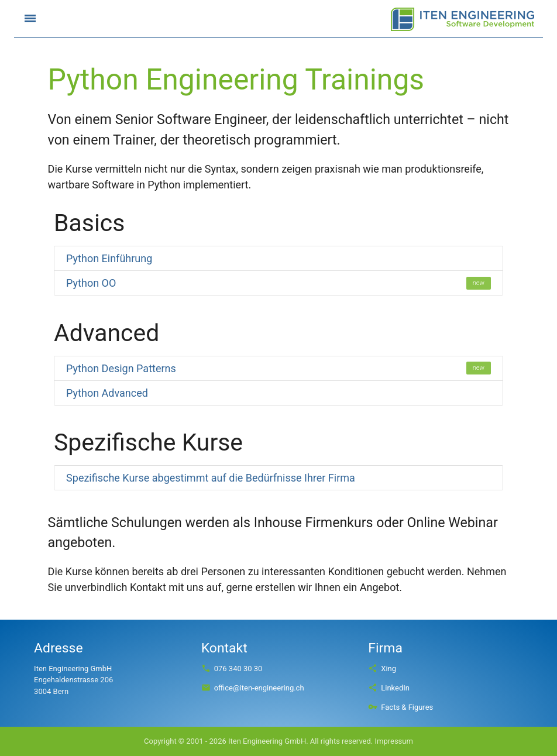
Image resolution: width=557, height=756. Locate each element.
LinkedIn (389, 688)
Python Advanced (107, 393)
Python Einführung (109, 258)
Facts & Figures (400, 707)
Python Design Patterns (278, 368)
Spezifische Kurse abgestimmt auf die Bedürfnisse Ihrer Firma (211, 478)
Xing (382, 669)
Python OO (278, 283)
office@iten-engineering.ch (253, 688)
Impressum (393, 741)
